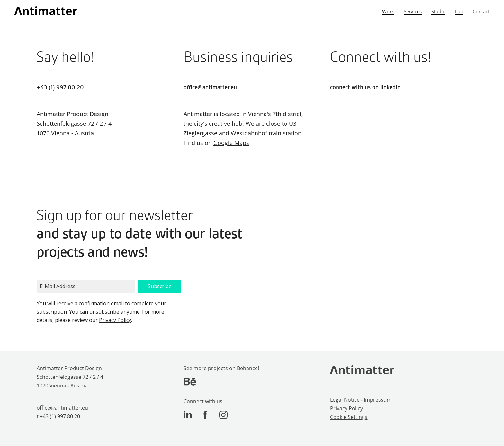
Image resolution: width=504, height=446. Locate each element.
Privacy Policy (115, 320)
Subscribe (160, 286)
